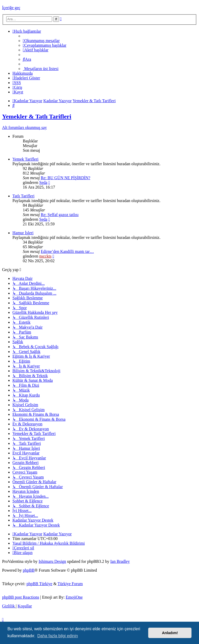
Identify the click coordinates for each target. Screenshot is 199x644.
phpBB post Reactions (21, 597)
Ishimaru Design (52, 561)
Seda (43, 182)
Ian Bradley (120, 561)
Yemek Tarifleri (26, 159)
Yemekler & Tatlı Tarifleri (37, 116)
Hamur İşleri (23, 233)
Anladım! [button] (170, 633)
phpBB (29, 570)
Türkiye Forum (70, 584)
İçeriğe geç (11, 8)
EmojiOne (74, 597)
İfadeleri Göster (26, 78)
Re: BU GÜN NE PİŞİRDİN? (65, 178)
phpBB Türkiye (39, 584)
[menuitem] (41, 41)
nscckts (45, 256)
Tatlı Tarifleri (23, 196)
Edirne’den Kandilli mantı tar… (67, 251)
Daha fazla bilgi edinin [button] (58, 636)
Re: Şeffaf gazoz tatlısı (60, 215)
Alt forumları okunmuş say (24, 127)
